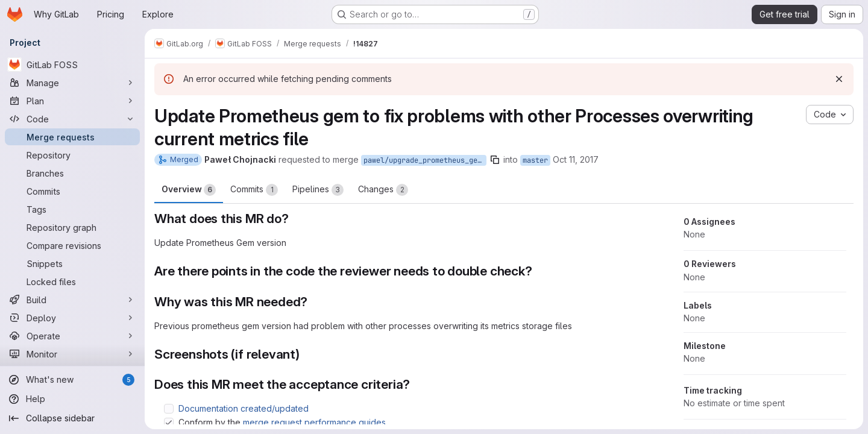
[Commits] (72, 191)
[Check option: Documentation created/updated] (169, 409)
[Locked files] (72, 281)
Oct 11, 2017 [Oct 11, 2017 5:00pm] (576, 159)
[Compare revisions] (72, 245)
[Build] (72, 300)
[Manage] (72, 83)
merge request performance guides (314, 422)
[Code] (72, 119)
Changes (383, 190)
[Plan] (72, 101)
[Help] (72, 399)
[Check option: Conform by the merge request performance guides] (169, 423)
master (535, 160)
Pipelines (318, 190)
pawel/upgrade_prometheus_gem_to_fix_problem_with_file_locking (425, 160)
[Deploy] (72, 318)
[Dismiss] (839, 79)
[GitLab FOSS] (72, 64)
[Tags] (72, 209)
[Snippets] (72, 263)
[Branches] (72, 173)
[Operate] (72, 336)
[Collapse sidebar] (72, 418)
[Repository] (72, 155)
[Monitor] (72, 354)
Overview (189, 190)
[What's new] (72, 380)
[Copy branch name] (495, 160)
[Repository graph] (72, 227)
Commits (254, 190)
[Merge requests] (72, 137)
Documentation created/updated (244, 408)
